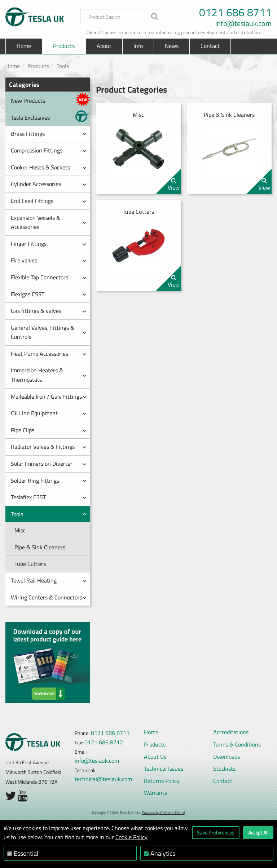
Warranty (156, 793)
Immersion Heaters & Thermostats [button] (49, 375)
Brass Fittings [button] (49, 134)
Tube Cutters (30, 564)
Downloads (227, 757)
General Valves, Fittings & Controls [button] (49, 332)
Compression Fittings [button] (49, 150)
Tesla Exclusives (50, 116)
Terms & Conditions (237, 744)
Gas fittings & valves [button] (49, 311)
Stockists (224, 769)
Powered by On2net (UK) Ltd (163, 813)
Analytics (163, 853)
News (172, 46)
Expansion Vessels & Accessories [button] (49, 222)
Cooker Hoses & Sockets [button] (49, 167)
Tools (63, 66)
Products (38, 66)
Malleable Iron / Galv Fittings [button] (49, 397)
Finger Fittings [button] (49, 244)
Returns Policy (162, 781)
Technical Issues (164, 769)
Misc (20, 530)
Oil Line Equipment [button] (49, 413)
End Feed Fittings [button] (49, 201)
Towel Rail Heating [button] (49, 580)
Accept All (258, 832)
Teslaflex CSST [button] (49, 497)
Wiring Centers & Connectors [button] (49, 597)
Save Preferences (216, 832)
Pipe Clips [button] (49, 430)
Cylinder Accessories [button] (49, 184)
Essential (26, 853)
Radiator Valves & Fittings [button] (49, 447)
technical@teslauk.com (103, 779)
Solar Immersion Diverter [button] (49, 464)
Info (138, 46)
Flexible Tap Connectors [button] (49, 277)
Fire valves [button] (49, 260)
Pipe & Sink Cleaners (40, 547)
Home (24, 46)
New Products (50, 99)
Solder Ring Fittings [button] (49, 480)
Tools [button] (49, 514)
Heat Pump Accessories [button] (49, 354)
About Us (155, 757)
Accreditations (231, 732)
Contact (210, 46)
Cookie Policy (131, 837)
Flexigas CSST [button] (49, 294)
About (104, 46)
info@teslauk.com (243, 23)
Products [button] (64, 46)
